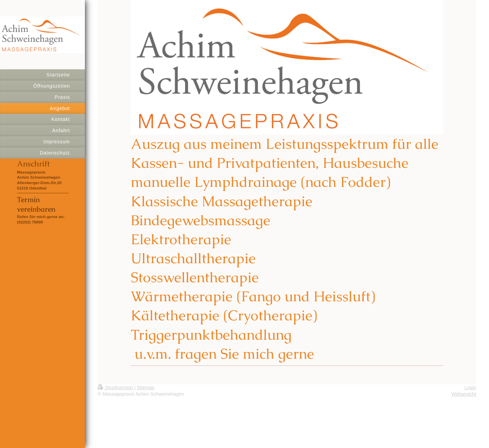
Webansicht (464, 394)
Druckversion (116, 388)
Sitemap (146, 388)
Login (470, 388)
